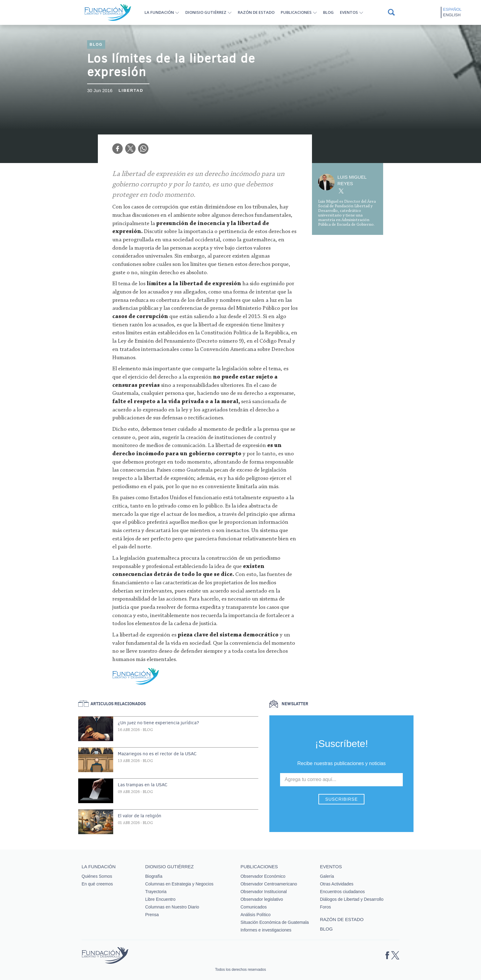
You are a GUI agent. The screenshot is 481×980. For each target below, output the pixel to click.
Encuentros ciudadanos (342, 892)
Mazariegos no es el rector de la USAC (157, 754)
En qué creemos (97, 884)
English (452, 15)
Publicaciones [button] (296, 12)
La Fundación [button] (159, 12)
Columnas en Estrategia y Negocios (179, 884)
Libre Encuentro (160, 899)
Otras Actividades (337, 884)
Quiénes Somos (97, 876)
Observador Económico (263, 876)
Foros (325, 907)
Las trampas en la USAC (143, 785)
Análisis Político (256, 915)
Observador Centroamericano (269, 884)
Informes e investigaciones (266, 930)
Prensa (152, 915)
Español (452, 9)
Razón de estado (256, 12)
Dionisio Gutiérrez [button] (206, 12)
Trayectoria (156, 892)
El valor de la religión (140, 816)
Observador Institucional (264, 892)
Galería (327, 876)
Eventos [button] (349, 12)
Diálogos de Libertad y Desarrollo (352, 899)
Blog (328, 12)
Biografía (154, 876)
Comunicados (254, 907)
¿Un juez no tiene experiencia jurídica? (158, 723)
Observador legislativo (262, 899)
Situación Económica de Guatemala (275, 922)
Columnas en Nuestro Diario (172, 907)
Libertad (131, 90)
